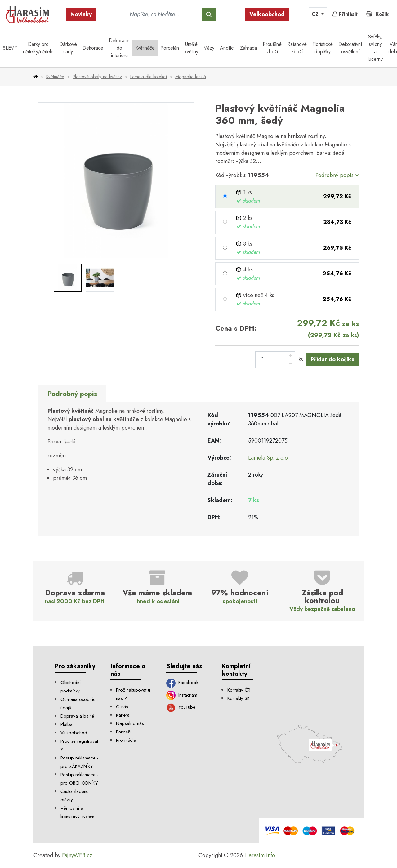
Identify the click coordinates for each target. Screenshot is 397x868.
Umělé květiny (191, 48)
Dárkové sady (68, 48)
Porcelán (170, 48)
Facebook (182, 683)
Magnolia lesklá (191, 77)
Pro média (126, 740)
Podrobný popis (337, 175)
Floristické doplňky (323, 48)
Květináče (145, 48)
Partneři (123, 732)
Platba (67, 724)
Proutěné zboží (272, 48)
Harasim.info (260, 855)
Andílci (227, 48)
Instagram (182, 695)
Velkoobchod (267, 14)
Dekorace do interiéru (119, 48)
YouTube (181, 707)
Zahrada (249, 48)
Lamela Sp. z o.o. (269, 458)
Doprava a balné (77, 716)
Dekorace (93, 48)
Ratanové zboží (297, 48)
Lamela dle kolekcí (149, 77)
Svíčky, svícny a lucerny (375, 48)
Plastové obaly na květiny (97, 77)
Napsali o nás (130, 723)
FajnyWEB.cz (77, 855)
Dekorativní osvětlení (350, 48)
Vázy (209, 48)
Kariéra (123, 715)
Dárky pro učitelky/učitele (38, 48)
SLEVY (10, 48)
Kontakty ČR (239, 690)
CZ (316, 14)
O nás (122, 707)
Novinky (81, 14)
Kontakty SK (239, 698)
